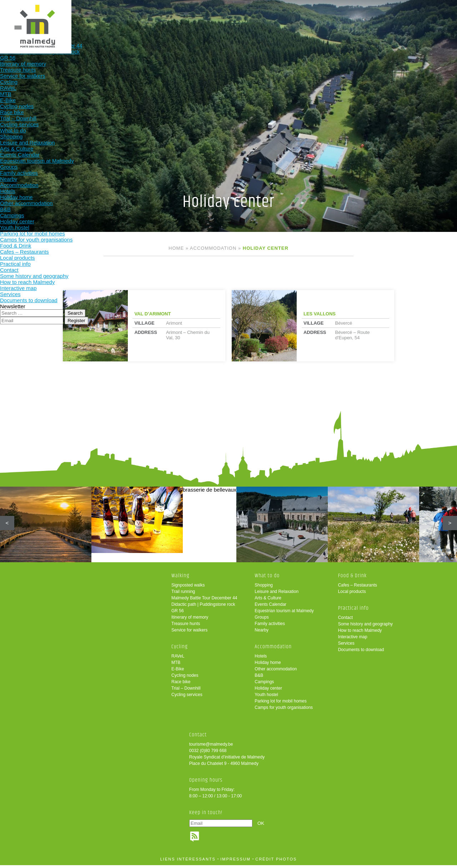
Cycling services (187, 697)
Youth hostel (266, 697)
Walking (93, 17)
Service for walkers (189, 633)
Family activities (270, 626)
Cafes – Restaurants (358, 588)
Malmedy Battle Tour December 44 (204, 601)
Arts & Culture (268, 601)
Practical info (327, 17)
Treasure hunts (186, 626)
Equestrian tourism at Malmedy (284, 614)
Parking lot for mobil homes (280, 704)
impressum (235, 862)
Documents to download (361, 653)
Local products (352, 594)
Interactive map (353, 640)
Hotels (261, 659)
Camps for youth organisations (284, 710)
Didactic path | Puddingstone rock (203, 607)
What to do (186, 17)
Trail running (183, 594)
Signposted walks (188, 588)
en (430, 12)
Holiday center (268, 691)
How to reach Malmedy (360, 633)
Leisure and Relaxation (277, 594)
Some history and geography (365, 627)
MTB (176, 665)
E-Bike (178, 672)
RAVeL (178, 659)
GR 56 (178, 614)
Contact (345, 620)
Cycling (140, 17)
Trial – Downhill (186, 691)
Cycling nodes (185, 678)
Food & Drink (280, 17)
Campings (264, 685)
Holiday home (268, 665)
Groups (262, 620)
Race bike (181, 685)
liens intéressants (188, 862)
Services (346, 646)
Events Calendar (270, 607)
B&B (259, 678)
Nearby (262, 633)
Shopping (264, 588)
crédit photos (276, 862)
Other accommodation (276, 672)
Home (176, 248)
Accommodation (233, 17)
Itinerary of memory (190, 620)
